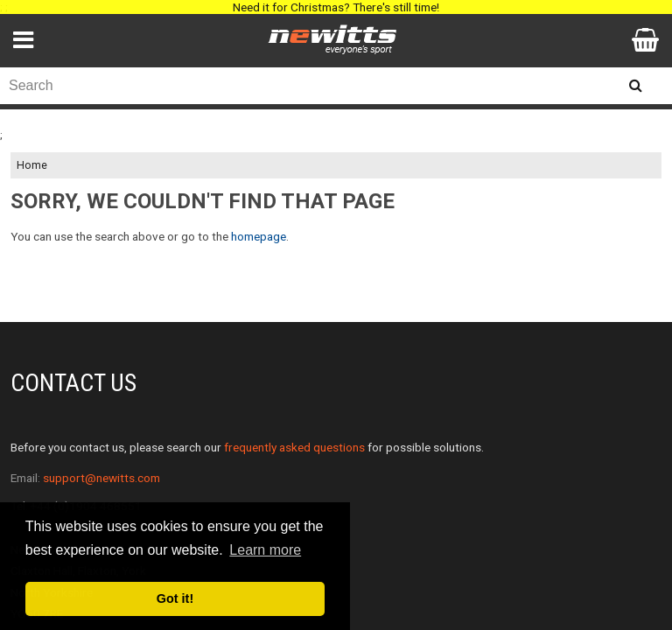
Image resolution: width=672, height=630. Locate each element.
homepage (259, 236)
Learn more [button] (265, 550)
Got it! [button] (175, 598)
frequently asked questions (294, 447)
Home (32, 165)
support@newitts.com (101, 478)
